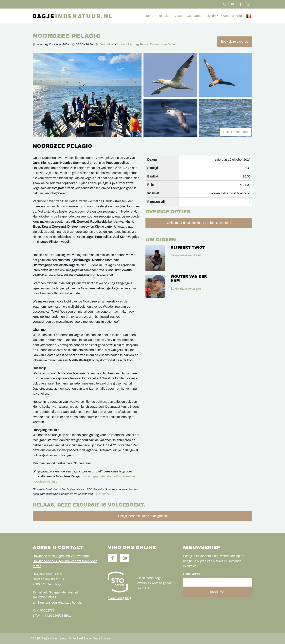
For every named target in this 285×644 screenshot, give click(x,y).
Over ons (228, 16)
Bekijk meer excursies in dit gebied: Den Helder (199, 223)
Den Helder (107, 44)
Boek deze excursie (235, 42)
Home (149, 16)
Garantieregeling (120, 598)
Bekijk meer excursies (186, 255)
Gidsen (178, 16)
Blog (240, 16)
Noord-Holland (125, 44)
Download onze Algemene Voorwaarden (61, 556)
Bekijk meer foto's (236, 132)
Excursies (163, 16)
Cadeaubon (195, 16)
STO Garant (101, 494)
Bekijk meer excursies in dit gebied (143, 516)
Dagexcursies (159, 44)
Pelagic (145, 44)
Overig (211, 16)
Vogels (172, 44)
